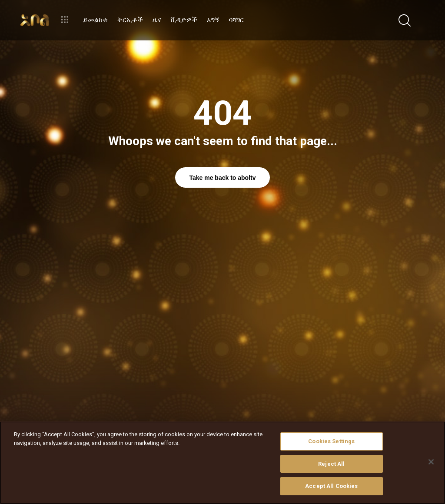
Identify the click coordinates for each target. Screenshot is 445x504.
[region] (222, 463)
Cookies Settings (331, 441)
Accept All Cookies (331, 486)
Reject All (331, 464)
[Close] (431, 462)
